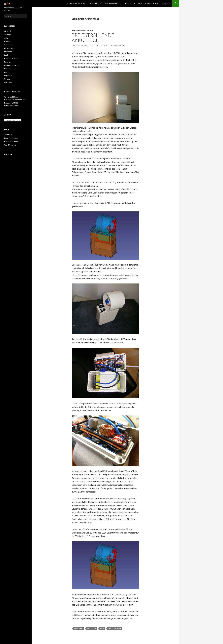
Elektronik (87, 30)
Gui (93, 46)
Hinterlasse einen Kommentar (112, 46)
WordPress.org (10, 145)
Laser (6, 72)
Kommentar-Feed (11, 141)
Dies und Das (9, 48)
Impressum (166, 3)
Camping (8, 41)
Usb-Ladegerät (115, 629)
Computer (8, 45)
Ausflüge (8, 35)
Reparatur (8, 76)
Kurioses (8, 69)
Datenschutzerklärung (76, 3)
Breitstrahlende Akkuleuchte (93, 38)
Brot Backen (129, 3)
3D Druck (76, 30)
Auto (6, 38)
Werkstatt (8, 82)
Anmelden (8, 135)
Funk (6, 55)
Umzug (7, 79)
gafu (7, 3)
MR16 (102, 629)
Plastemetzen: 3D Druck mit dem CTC (105, 3)
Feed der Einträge (11, 138)
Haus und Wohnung (12, 58)
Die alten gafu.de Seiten (148, 3)
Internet (7, 62)
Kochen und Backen (12, 65)
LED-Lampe (92, 629)
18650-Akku (79, 629)
